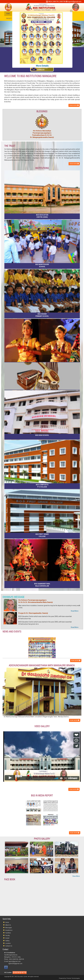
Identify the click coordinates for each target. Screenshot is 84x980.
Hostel (7, 938)
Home (8, 14)
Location (8, 943)
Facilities (8, 933)
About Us (8, 925)
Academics (9, 930)
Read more (74, 105)
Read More (75, 611)
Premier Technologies (73, 978)
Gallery (7, 941)
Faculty (9, 18)
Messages (9, 928)
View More (76, 876)
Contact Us (9, 946)
